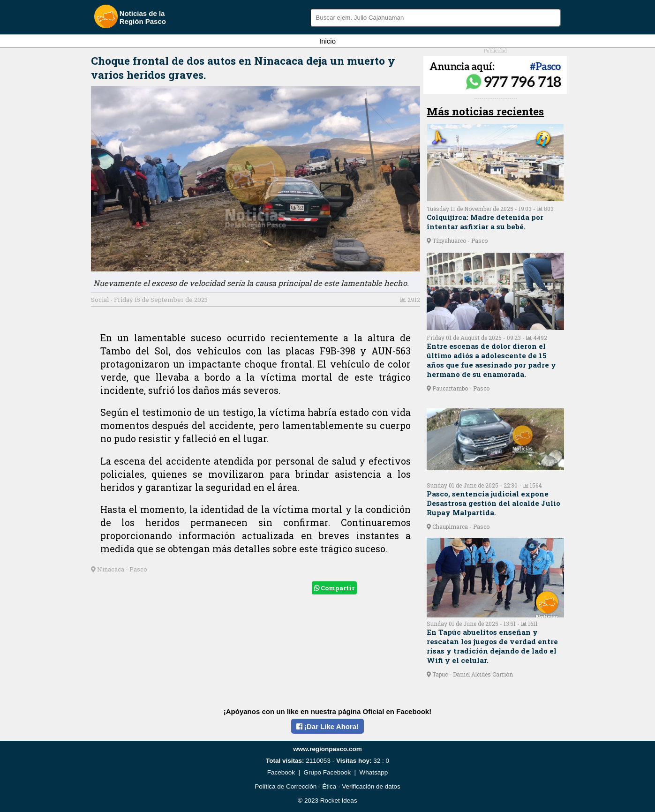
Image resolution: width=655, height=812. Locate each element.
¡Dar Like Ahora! (327, 726)
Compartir (334, 588)
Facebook (281, 772)
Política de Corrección (286, 786)
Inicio (327, 41)
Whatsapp (374, 772)
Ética (329, 786)
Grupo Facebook (327, 772)
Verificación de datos (371, 786)
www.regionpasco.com (327, 749)
